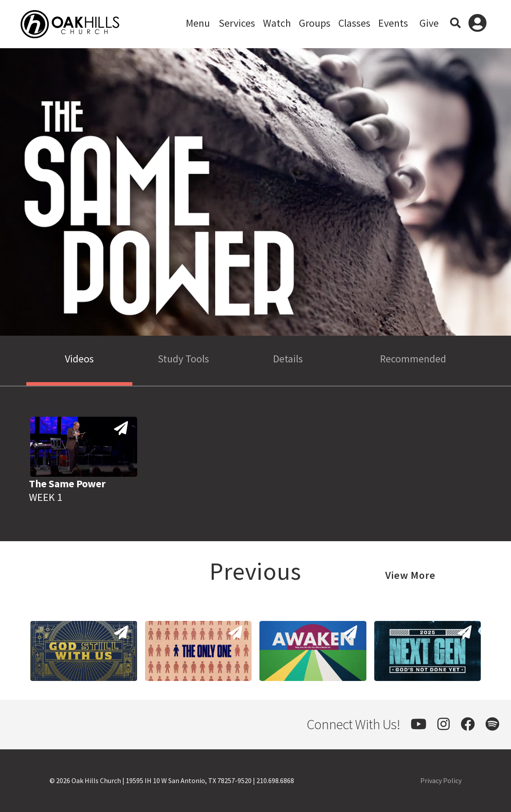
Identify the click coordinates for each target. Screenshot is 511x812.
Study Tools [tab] (183, 359)
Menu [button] (198, 23)
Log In (477, 24)
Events (393, 23)
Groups (315, 23)
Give (429, 23)
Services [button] (237, 23)
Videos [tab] (79, 359)
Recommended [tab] (413, 359)
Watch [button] (277, 23)
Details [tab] (288, 359)
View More (410, 575)
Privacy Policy (441, 780)
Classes (354, 23)
